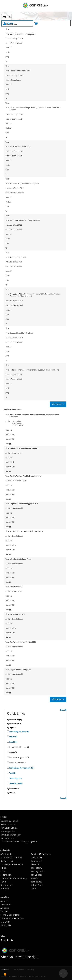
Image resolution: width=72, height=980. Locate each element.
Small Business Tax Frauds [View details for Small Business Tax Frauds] (20, 147)
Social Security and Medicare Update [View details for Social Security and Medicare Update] (24, 184)
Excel (3, 871)
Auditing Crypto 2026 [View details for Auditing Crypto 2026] (18, 257)
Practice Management (41, 854)
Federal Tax (6, 875)
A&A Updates (7, 854)
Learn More (5, 897)
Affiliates (5, 908)
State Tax (35, 864)
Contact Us (6, 925)
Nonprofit (5, 889)
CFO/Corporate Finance (12, 864)
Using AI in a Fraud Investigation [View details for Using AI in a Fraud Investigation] (23, 34)
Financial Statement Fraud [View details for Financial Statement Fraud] (20, 71)
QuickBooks (37, 858)
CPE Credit (5, 922)
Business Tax (7, 861)
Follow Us (4, 936)
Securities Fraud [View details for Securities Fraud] (16, 587)
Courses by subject (9, 821)
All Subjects (5, 850)
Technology (15, 778)
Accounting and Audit (19, 732)
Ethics (13, 737)
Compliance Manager (10, 835)
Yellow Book (16, 784)
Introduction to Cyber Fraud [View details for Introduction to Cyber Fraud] (21, 559)
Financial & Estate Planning (14, 878)
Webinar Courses (9, 824)
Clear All (63, 710)
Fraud (13, 742)
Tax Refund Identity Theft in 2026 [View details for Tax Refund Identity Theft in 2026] (23, 642)
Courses (4, 817)
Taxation (35, 878)
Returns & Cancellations (12, 918)
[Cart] (36, 23)
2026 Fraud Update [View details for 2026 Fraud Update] (17, 614)
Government (6, 885)
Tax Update (36, 875)
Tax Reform (36, 868)
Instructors (6, 905)
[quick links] (8, 731)
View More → (58, 404)
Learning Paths (8, 831)
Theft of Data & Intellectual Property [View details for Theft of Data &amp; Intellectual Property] (24, 448)
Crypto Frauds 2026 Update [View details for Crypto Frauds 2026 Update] (20, 670)
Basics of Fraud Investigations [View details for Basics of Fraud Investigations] (22, 333)
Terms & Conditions (10, 915)
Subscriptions (7, 838)
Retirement (36, 861)
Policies (4, 911)
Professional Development (21, 768)
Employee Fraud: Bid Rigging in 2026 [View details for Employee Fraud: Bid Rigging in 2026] (24, 504)
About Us (5, 901)
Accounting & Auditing (11, 858)
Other (34, 889)
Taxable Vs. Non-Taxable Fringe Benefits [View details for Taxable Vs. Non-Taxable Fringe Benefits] (25, 476)
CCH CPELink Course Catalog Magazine (19, 842)
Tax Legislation (38, 871)
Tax (12, 773)
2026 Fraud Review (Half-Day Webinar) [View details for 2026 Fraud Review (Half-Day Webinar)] (25, 220)
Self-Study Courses (9, 828)
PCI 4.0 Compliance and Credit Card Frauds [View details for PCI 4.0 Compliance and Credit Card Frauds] (26, 531)
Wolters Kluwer (16, 951)
